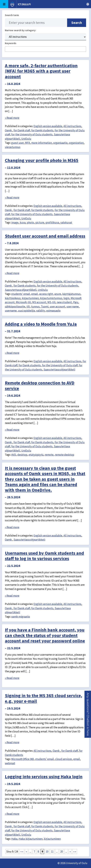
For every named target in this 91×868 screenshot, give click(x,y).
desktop (22, 455)
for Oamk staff (22, 130)
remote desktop (64, 455)
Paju (76, 302)
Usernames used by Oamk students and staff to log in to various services (44, 556)
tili (28, 306)
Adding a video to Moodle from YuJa (41, 324)
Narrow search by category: (20, 30)
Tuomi (45, 306)
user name (73, 306)
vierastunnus (13, 147)
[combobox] (45, 49)
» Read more (12, 118)
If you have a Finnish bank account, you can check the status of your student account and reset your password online (45, 635)
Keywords (11, 43)
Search (77, 23)
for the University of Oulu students (32, 134)
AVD (14, 455)
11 (52, 851)
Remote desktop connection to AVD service (40, 386)
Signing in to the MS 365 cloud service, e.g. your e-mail (44, 698)
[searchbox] (7, 49)
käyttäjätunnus (71, 294)
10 (47, 851)
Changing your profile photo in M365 (42, 160)
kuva (23, 223)
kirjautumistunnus (51, 298)
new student (64, 302)
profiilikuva (52, 223)
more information (42, 143)
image (15, 223)
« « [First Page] (22, 851)
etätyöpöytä (36, 455)
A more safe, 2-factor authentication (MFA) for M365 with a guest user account (41, 71)
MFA (27, 143)
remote (49, 455)
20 (62, 851)
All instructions (72, 126)
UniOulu (26, 139)
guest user (18, 143)
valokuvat (66, 223)
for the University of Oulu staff (60, 365)
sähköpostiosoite (15, 306)
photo (30, 223)
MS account (39, 302)
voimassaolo (53, 311)
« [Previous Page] (26, 851)
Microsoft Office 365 (23, 759)
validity (41, 311)
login (66, 298)
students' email (21, 294)
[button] (88, 714)
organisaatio (60, 143)
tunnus (35, 306)
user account (57, 306)
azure (58, 294)
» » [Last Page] (75, 851)
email (35, 294)
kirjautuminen (30, 298)
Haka (14, 839)
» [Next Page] (70, 851)
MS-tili (51, 302)
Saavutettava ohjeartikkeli (21, 290)
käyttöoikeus (13, 298)
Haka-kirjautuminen (31, 839)
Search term (12, 15)
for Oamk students (42, 130)
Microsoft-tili (23, 302)
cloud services (64, 759)
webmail (10, 763)
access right (46, 294)
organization (76, 143)
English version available (48, 126)
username (11, 311)
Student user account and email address (45, 236)
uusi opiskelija (26, 311)
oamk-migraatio (21, 617)
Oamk (9, 130)
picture (40, 223)
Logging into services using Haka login (44, 777)
